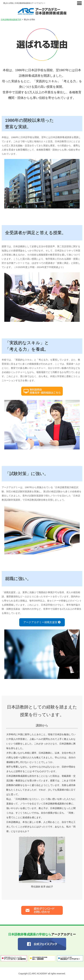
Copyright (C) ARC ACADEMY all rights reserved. (42, 974)
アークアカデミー (42, 934)
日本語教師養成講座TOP (11, 20)
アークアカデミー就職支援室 (42, 622)
